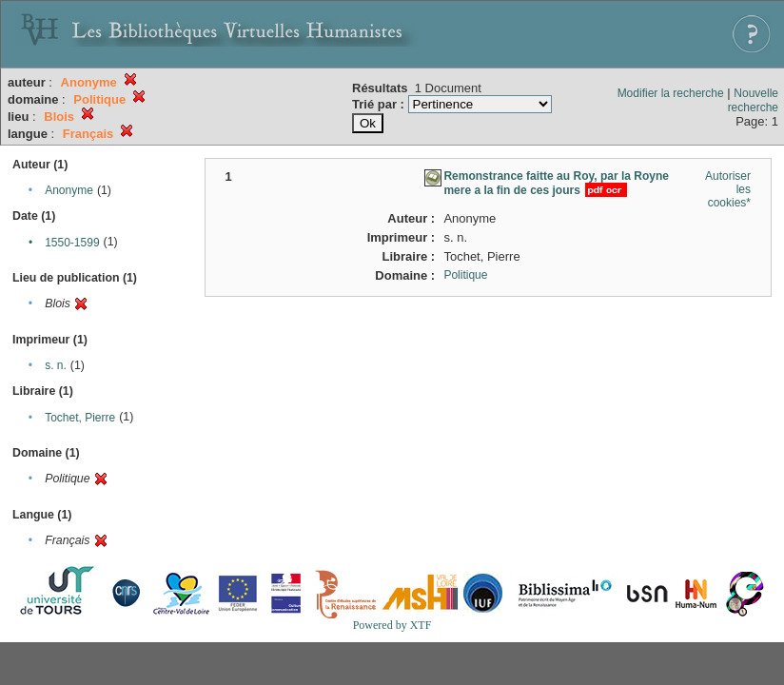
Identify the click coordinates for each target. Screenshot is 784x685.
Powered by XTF (392, 625)
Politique (465, 275)
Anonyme (69, 190)
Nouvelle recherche (753, 100)
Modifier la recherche (671, 93)
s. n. (56, 365)
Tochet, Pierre (80, 418)
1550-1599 (72, 243)
